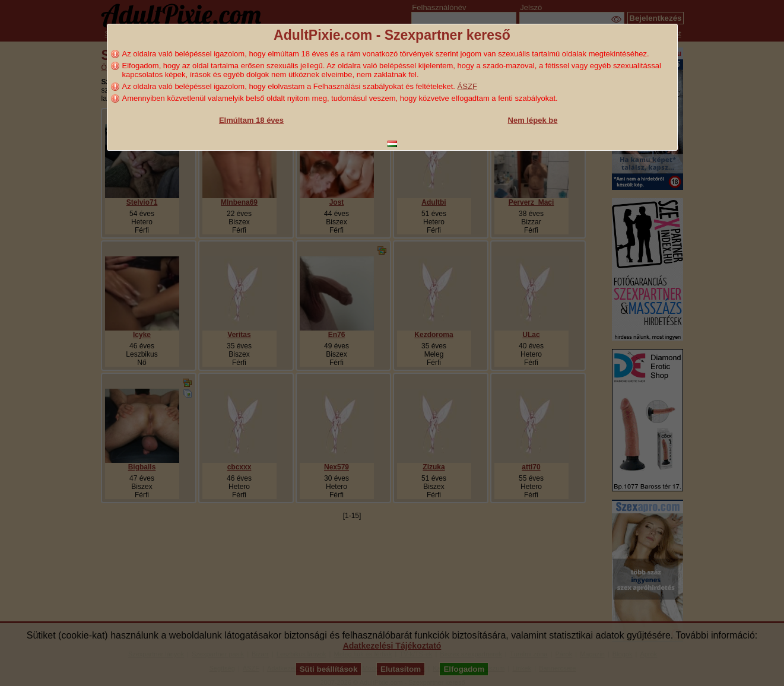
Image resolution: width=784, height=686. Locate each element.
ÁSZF (467, 86)
